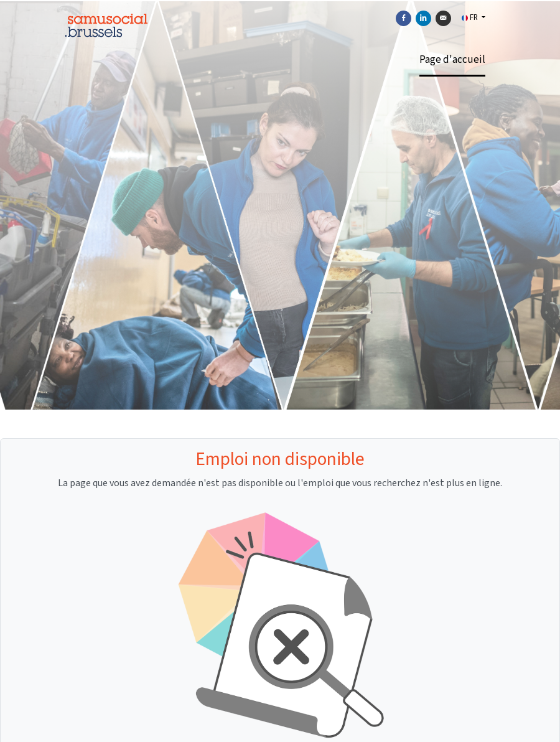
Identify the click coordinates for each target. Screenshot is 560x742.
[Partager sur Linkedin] (423, 18)
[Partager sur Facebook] (404, 18)
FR (471, 17)
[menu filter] (280, 1)
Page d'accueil (452, 60)
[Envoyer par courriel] (443, 18)
